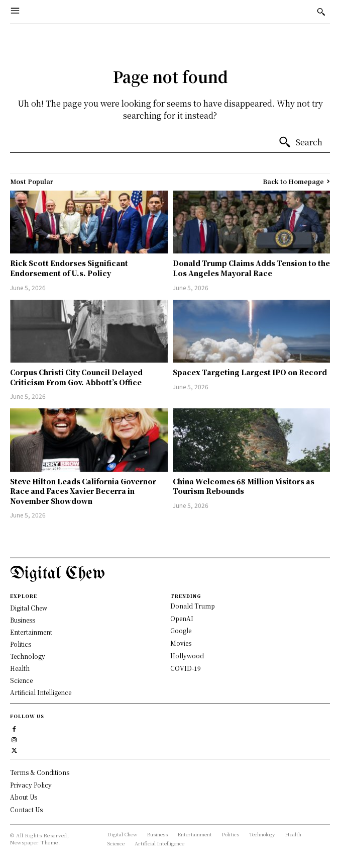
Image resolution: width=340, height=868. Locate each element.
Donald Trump (193, 606)
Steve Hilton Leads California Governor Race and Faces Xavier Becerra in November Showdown (83, 491)
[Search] (300, 142)
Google (181, 630)
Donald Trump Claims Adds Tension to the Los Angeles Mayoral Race (251, 268)
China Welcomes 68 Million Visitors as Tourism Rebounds (244, 486)
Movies (181, 643)
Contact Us (26, 809)
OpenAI (182, 618)
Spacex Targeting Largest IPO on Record (250, 372)
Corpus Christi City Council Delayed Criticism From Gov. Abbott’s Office (76, 377)
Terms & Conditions (40, 772)
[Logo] (170, 574)
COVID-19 (186, 668)
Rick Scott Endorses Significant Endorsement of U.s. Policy (69, 268)
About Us (24, 797)
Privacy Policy (31, 785)
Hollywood (187, 656)
